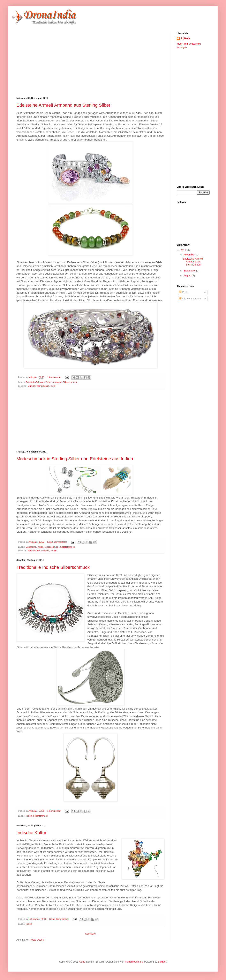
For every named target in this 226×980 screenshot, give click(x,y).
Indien (40, 547)
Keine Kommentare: (57, 542)
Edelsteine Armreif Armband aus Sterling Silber (63, 105)
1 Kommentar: (55, 377)
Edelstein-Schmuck (35, 382)
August (188, 276)
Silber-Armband (54, 382)
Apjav (82, 962)
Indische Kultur (31, 833)
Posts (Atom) (37, 940)
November (190, 255)
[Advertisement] (87, 61)
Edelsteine (31, 547)
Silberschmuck (70, 382)
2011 (184, 250)
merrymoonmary (134, 962)
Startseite (91, 934)
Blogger (162, 962)
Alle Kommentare (190, 299)
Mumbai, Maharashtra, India (42, 386)
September (190, 271)
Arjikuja (185, 38)
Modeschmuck (52, 547)
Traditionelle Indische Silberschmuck (53, 567)
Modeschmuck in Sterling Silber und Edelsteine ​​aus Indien (75, 459)
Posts (184, 292)
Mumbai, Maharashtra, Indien (42, 551)
